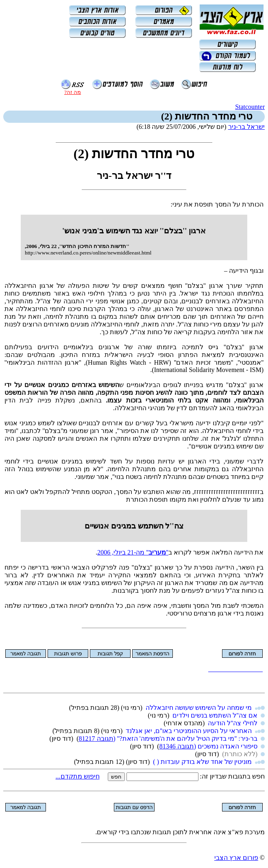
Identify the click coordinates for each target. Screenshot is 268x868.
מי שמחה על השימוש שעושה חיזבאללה (199, 708)
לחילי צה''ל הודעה (233, 723)
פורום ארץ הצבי (236, 858)
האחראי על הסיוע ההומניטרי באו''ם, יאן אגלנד (189, 731)
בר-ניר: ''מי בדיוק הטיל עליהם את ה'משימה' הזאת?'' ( (186, 739)
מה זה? (73, 92)
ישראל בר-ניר (246, 127)
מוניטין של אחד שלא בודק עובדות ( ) (202, 762)
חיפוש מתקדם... (78, 776)
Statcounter (250, 107)
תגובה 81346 (177, 746)
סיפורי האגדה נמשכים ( (226, 746)
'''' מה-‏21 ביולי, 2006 (133, 552)
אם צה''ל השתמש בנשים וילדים (215, 715)
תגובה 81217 (96, 739)
